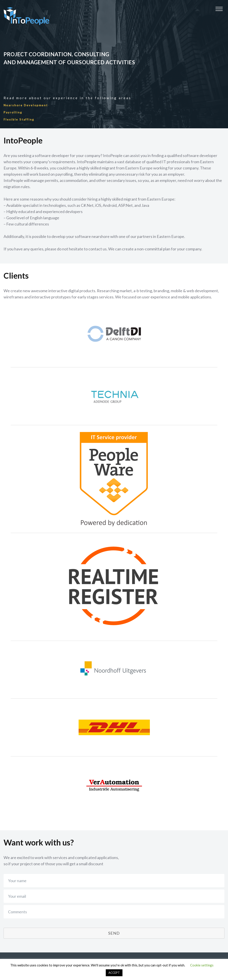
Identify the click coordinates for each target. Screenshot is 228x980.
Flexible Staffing (19, 119)
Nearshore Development (26, 105)
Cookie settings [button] (202, 965)
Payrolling (13, 112)
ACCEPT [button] (114, 973)
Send (114, 933)
